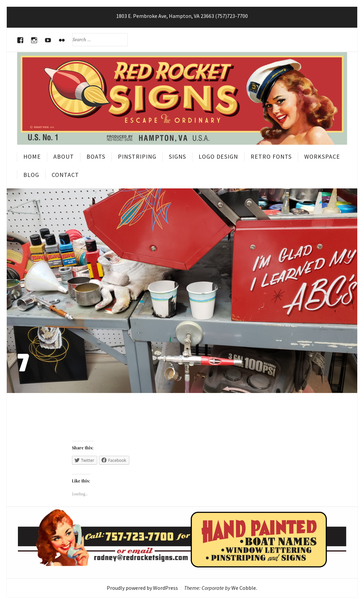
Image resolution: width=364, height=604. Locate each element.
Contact (65, 175)
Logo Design (218, 156)
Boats (96, 156)
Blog (31, 175)
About (64, 156)
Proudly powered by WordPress (142, 588)
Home (32, 156)
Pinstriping (137, 156)
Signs (177, 156)
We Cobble (244, 588)
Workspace (322, 156)
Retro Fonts (271, 156)
